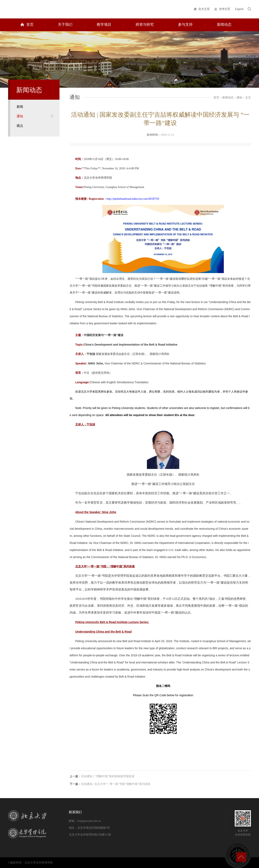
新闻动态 (224, 25)
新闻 (20, 107)
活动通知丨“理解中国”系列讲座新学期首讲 (108, 776)
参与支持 (185, 25)
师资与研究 (145, 25)
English (239, 9)
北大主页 (204, 9)
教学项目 (104, 25)
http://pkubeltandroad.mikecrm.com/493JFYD (133, 199)
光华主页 (225, 9)
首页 (30, 25)
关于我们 (65, 25)
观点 (20, 126)
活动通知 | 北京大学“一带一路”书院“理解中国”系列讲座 (116, 784)
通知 (20, 116)
